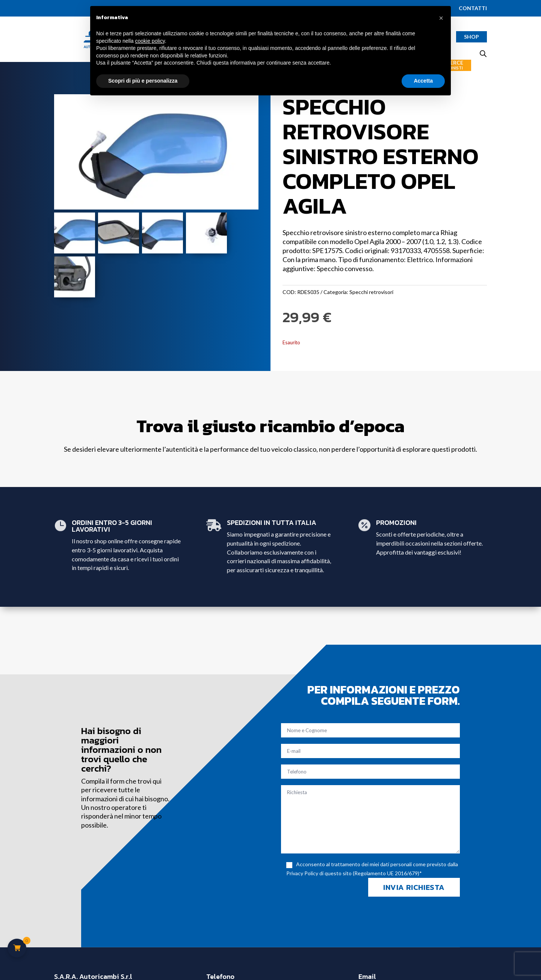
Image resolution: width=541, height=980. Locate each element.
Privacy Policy (302, 873)
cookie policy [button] (150, 41)
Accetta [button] (423, 81)
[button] (441, 18)
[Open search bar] (483, 54)
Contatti (473, 8)
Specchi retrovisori (371, 292)
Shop (471, 37)
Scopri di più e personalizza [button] (143, 81)
